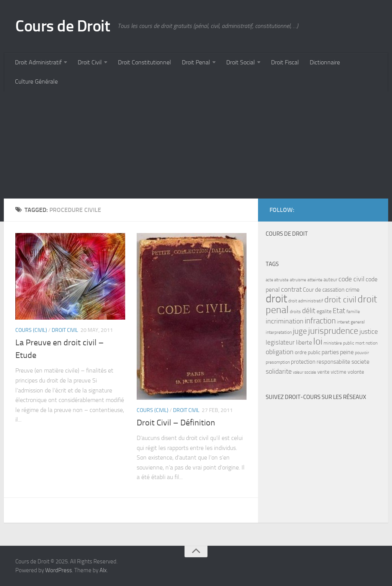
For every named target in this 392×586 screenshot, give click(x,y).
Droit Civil (90, 62)
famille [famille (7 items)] (353, 312)
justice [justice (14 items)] (369, 332)
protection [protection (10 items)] (303, 362)
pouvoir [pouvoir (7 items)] (362, 353)
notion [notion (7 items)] (372, 343)
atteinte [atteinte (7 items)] (315, 280)
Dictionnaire (325, 62)
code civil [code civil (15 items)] (351, 279)
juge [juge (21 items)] (300, 331)
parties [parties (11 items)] (330, 352)
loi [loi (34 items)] (318, 341)
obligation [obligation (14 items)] (280, 352)
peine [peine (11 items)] (347, 352)
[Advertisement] (196, 145)
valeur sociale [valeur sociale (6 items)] (305, 372)
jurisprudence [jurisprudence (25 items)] (333, 331)
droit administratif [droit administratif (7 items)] (306, 301)
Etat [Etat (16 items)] (339, 311)
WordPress (59, 570)
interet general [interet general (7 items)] (351, 322)
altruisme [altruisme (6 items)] (298, 280)
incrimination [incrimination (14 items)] (285, 321)
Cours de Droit (63, 26)
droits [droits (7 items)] (295, 312)
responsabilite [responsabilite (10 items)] (333, 362)
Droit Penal (196, 62)
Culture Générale (36, 81)
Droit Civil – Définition (176, 423)
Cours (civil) (31, 330)
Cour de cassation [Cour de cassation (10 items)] (324, 290)
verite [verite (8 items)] (323, 372)
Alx (103, 570)
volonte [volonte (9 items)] (356, 372)
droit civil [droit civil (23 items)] (340, 300)
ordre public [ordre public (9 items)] (308, 352)
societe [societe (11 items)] (360, 362)
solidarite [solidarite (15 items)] (279, 371)
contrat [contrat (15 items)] (291, 289)
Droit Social (241, 62)
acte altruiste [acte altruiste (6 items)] (277, 280)
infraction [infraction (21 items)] (320, 321)
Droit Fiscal (285, 62)
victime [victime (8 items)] (339, 372)
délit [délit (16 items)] (309, 311)
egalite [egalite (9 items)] (324, 311)
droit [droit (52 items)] (276, 299)
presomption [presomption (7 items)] (278, 362)
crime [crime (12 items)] (353, 290)
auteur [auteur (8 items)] (330, 280)
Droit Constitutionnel (145, 62)
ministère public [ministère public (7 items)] (339, 343)
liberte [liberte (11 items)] (304, 343)
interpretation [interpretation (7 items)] (279, 332)
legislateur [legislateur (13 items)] (280, 342)
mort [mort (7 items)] (360, 343)
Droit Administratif (38, 62)
